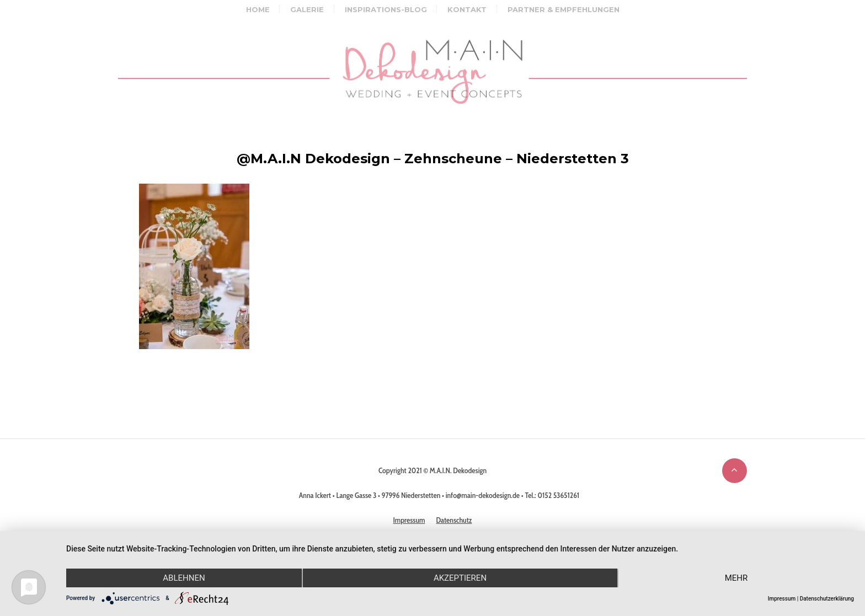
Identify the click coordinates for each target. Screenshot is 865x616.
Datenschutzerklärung (827, 599)
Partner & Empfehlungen (564, 9)
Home (258, 9)
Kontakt (467, 9)
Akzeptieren (460, 578)
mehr (736, 578)
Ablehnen (184, 578)
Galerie (307, 9)
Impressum (782, 599)
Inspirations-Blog (386, 9)
